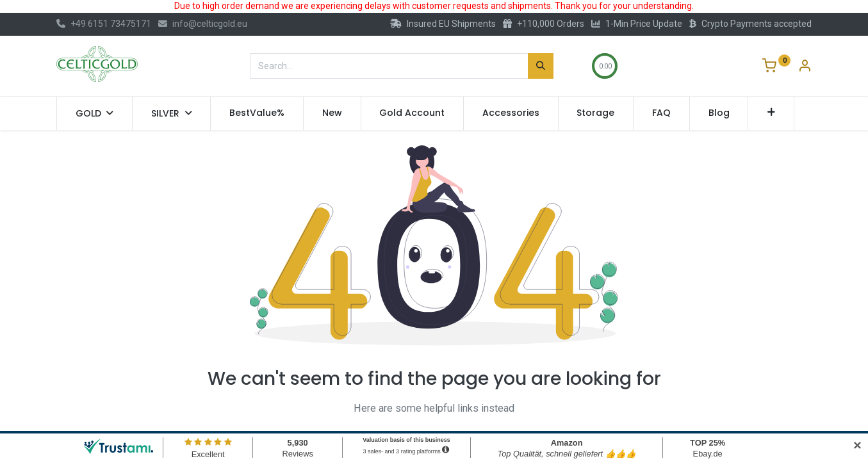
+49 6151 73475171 (104, 24)
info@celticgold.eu (203, 24)
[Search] (541, 66)
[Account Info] (805, 67)
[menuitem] (257, 113)
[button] (771, 113)
